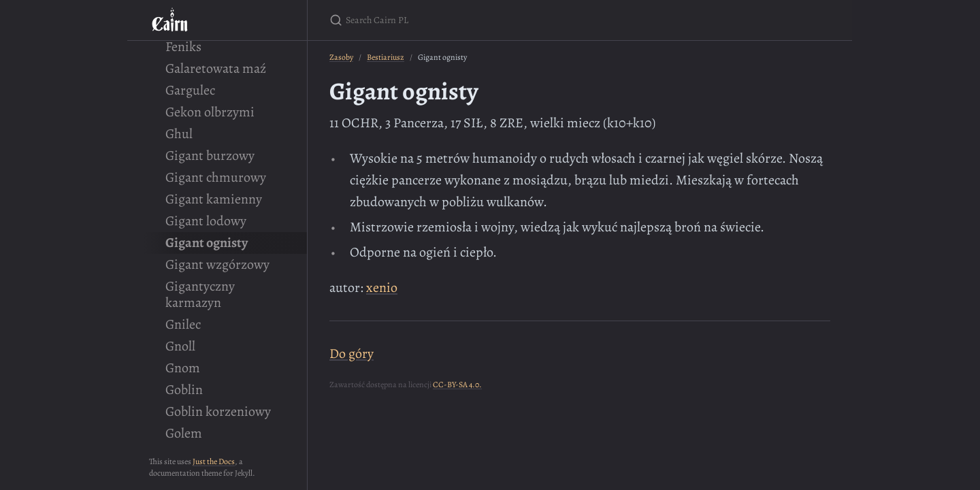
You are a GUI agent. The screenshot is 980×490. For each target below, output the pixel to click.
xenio (382, 288)
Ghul (179, 134)
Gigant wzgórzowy (217, 264)
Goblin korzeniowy (218, 411)
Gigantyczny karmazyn (200, 294)
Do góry (352, 354)
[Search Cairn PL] (490, 20)
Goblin (184, 390)
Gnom (183, 368)
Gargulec (190, 90)
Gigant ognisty (207, 243)
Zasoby (341, 57)
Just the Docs (214, 461)
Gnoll (180, 346)
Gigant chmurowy (216, 177)
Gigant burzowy (210, 156)
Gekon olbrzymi (210, 112)
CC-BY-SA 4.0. (457, 385)
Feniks (183, 47)
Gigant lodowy (206, 221)
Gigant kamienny (214, 199)
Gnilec (183, 324)
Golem (184, 433)
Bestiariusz (386, 57)
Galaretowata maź (216, 68)
